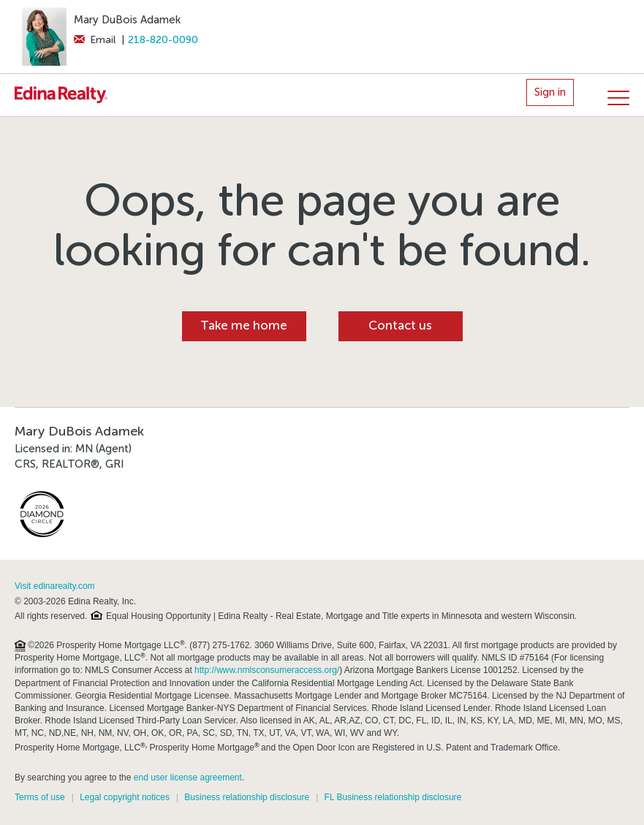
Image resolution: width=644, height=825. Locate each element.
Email (95, 40)
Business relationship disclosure (247, 797)
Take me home (244, 326)
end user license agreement (188, 778)
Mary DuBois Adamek (127, 20)
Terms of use (40, 797)
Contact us (400, 326)
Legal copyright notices (125, 797)
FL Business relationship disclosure (393, 797)
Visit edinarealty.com (55, 586)
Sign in (550, 92)
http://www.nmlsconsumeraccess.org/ (267, 670)
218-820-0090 (163, 40)
